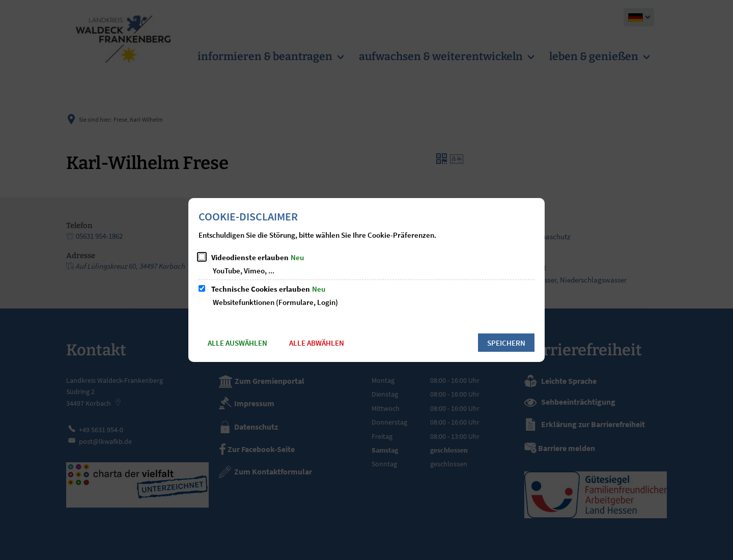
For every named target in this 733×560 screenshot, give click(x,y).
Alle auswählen (237, 343)
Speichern (506, 343)
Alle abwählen (317, 343)
